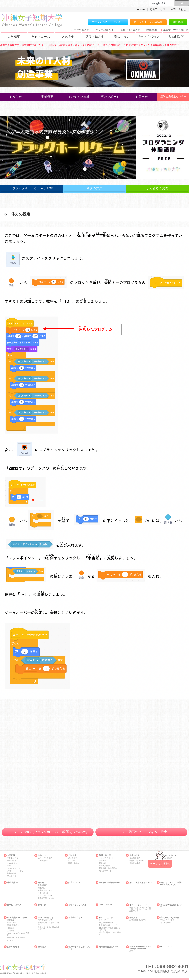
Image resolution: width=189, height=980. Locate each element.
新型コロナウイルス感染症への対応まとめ (171, 884)
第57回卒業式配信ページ (110, 883)
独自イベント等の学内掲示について (49, 928)
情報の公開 (12, 874)
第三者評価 (12, 876)
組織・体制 (12, 923)
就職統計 (103, 863)
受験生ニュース (14, 905)
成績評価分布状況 (106, 923)
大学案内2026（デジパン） (108, 22)
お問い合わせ (178, 9)
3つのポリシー (13, 863)
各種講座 (11, 928)
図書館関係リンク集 (46, 898)
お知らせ (42, 905)
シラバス (103, 920)
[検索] (161, 3)
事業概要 (11, 920)
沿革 (9, 866)
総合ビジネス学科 (45, 858)
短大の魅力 (73, 861)
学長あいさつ (13, 858)
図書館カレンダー (45, 891)
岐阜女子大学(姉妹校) (175, 30)
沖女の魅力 (73, 858)
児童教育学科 (43, 861)
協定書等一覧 (165, 923)
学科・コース (41, 37)
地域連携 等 (176, 37)
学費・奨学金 (74, 863)
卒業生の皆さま (105, 30)
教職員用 (152, 30)
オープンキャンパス (138, 905)
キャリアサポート (106, 858)
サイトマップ (166, 947)
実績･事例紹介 (13, 925)
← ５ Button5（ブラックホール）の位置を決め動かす (48, 832)
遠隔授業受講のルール (109, 947)
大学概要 (14, 37)
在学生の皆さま (80, 30)
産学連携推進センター (17, 918)
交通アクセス (157, 9)
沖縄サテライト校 (167, 920)
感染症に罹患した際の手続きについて (110, 933)
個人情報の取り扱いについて (79, 948)
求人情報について (45, 920)
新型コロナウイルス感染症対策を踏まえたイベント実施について (140, 909)
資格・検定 (122, 37)
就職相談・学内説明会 (108, 868)
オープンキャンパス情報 (148, 22)
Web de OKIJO (105, 905)
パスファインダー (45, 896)
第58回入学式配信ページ (141, 883)
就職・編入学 (95, 37)
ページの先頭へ (160, 864)
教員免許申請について (108, 925)
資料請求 (178, 22)
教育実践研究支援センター (171, 906)
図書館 (41, 883)
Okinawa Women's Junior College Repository (140, 948)
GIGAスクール (13, 940)
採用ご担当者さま (130, 30)
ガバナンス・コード (15, 868)
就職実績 (103, 861)
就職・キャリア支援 (77, 905)
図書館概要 (42, 885)
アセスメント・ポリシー (17, 871)
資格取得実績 (135, 863)
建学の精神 (12, 861)
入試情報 (68, 37)
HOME (141, 10)
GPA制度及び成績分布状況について (110, 929)
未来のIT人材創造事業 (16, 938)
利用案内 (41, 888)
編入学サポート (105, 871)
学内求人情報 (104, 866)
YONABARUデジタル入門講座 (18, 934)
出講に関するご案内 (138, 920)
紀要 (131, 951)
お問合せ (11, 931)
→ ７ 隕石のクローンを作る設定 (141, 832)
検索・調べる (43, 893)
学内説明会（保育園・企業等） (49, 924)
